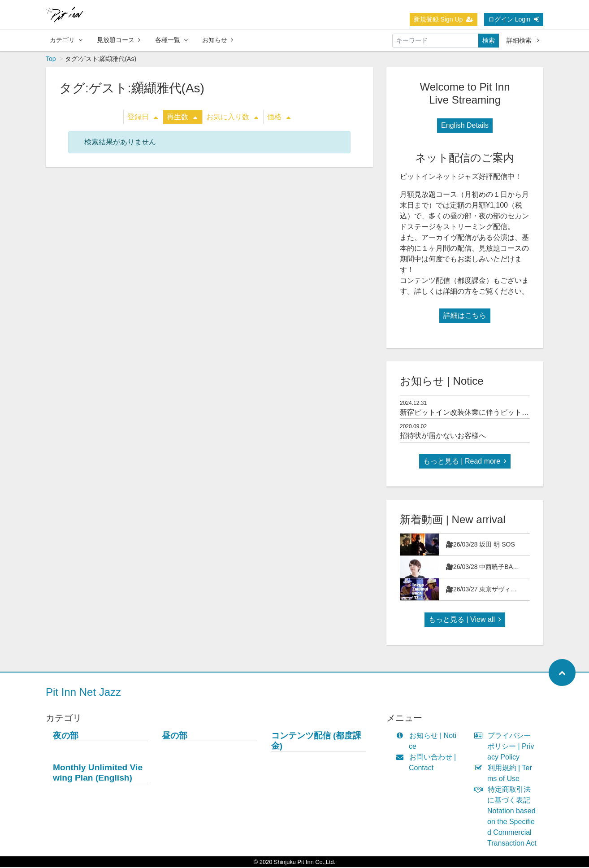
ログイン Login (514, 19)
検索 (489, 40)
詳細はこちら (465, 316)
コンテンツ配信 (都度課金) (316, 742)
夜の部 (66, 736)
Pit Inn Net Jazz (83, 693)
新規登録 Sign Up (444, 19)
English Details (465, 126)
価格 (279, 118)
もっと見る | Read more (465, 462)
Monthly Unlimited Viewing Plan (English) (98, 773)
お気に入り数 (232, 118)
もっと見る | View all (465, 620)
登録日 (143, 118)
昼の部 (175, 736)
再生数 (182, 118)
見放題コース (119, 40)
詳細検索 (523, 40)
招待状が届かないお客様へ (443, 436)
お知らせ (218, 40)
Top (51, 60)
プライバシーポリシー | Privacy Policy (506, 747)
